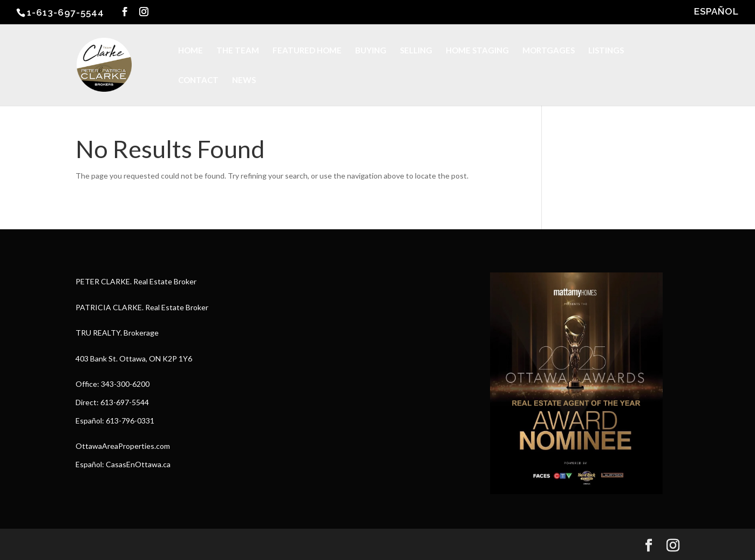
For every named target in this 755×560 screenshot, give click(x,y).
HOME (191, 51)
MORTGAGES (549, 51)
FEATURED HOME (307, 51)
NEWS (244, 80)
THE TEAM (238, 51)
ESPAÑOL (716, 12)
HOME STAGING (477, 51)
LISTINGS (606, 51)
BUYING (371, 51)
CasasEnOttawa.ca (138, 464)
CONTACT (198, 80)
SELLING (416, 51)
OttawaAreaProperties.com (123, 446)
